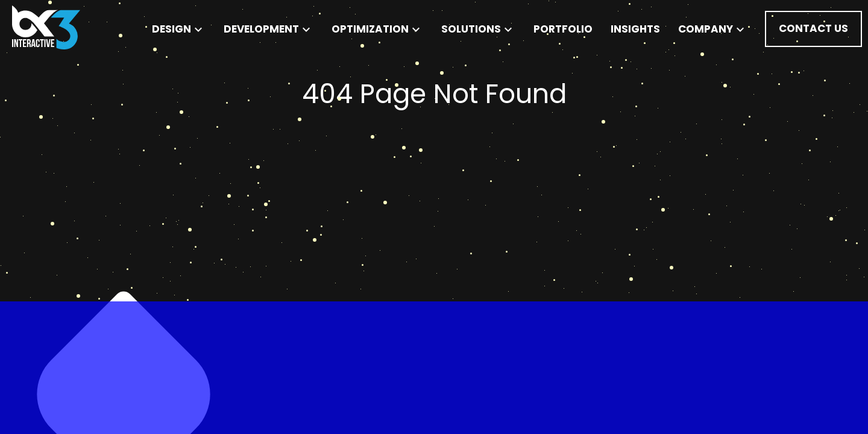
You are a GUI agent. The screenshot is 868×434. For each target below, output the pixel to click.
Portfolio (563, 29)
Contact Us (813, 28)
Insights (635, 29)
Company (713, 29)
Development (269, 29)
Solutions (478, 29)
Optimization (377, 29)
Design (179, 29)
